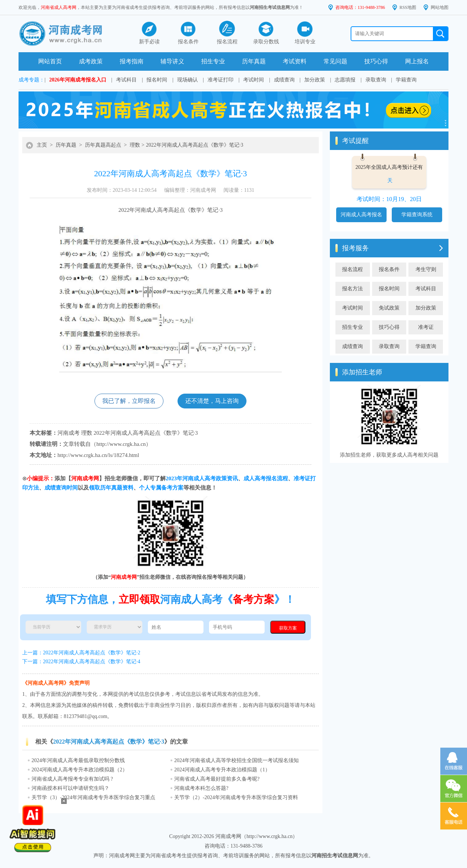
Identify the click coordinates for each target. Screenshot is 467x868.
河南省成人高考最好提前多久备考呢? (217, 779)
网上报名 (417, 61)
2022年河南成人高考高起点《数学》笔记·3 (195, 145)
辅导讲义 (172, 61)
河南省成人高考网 (59, 7)
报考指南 (132, 61)
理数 (135, 145)
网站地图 (440, 7)
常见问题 (335, 61)
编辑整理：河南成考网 (190, 190)
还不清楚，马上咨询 (212, 401)
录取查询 (376, 80)
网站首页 (50, 61)
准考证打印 (221, 80)
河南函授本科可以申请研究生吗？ (70, 788)
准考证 (426, 327)
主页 (42, 145)
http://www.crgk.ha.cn (121, 444)
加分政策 (315, 80)
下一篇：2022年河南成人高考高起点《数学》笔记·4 (81, 662)
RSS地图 (408, 7)
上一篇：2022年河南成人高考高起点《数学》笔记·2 (81, 653)
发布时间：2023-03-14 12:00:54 (122, 190)
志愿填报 (345, 80)
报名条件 (389, 269)
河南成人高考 (152, 210)
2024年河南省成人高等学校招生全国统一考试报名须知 (236, 760)
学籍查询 (406, 80)
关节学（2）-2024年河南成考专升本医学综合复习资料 (236, 797)
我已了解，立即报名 (129, 401)
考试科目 (126, 80)
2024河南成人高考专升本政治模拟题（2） (80, 770)
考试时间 (254, 80)
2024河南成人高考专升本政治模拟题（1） (222, 770)
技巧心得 (376, 61)
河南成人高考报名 (361, 215)
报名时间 (157, 80)
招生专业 (213, 61)
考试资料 (295, 61)
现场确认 (188, 80)
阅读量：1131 (239, 190)
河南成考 (69, 433)
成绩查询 (284, 80)
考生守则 (426, 269)
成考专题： (32, 80)
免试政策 (389, 308)
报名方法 (352, 289)
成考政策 (91, 61)
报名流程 (352, 269)
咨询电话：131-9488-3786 (360, 7)
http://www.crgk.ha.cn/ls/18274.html (98, 455)
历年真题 (254, 61)
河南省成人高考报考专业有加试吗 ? (72, 779)
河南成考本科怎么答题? (201, 788)
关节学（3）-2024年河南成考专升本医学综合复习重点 (93, 797)
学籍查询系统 (417, 215)
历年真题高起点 (103, 145)
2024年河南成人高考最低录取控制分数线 (78, 760)
